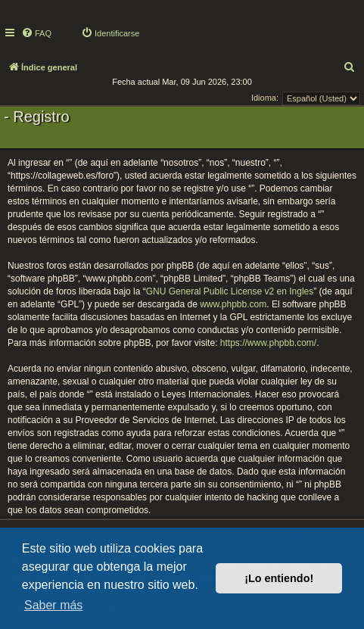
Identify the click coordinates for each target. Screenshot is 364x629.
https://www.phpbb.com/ (268, 343)
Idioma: (265, 98)
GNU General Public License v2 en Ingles (230, 291)
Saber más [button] (53, 605)
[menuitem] (36, 33)
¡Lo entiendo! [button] (279, 578)
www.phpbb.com (233, 304)
